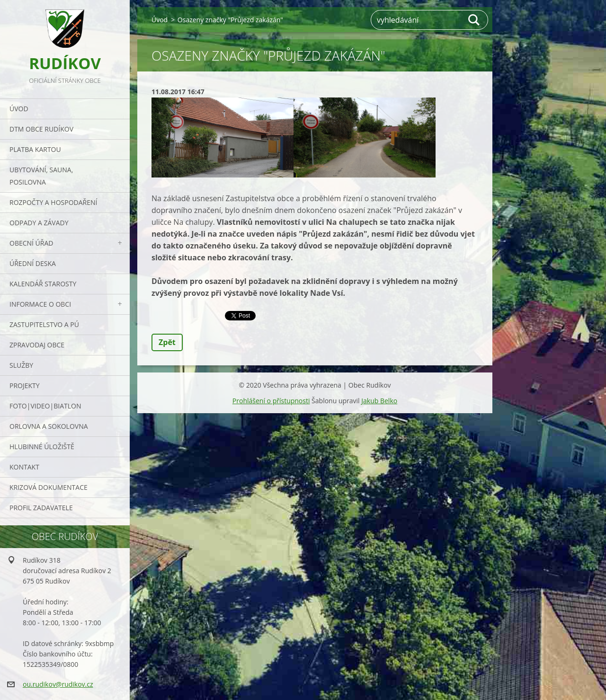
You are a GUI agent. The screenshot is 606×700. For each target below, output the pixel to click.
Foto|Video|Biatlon (45, 406)
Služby (21, 365)
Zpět (167, 342)
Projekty (25, 385)
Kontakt (24, 467)
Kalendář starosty (43, 284)
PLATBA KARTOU (35, 149)
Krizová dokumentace (49, 487)
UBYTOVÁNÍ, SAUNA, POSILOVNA (41, 176)
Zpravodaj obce (37, 345)
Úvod (19, 109)
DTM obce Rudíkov (41, 129)
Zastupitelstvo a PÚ (44, 324)
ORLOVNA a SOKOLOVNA (49, 426)
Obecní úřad (31, 243)
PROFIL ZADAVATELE (41, 508)
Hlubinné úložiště (42, 447)
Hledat (474, 20)
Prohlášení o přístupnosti (271, 401)
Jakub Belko (379, 401)
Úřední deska (33, 263)
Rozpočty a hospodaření (53, 202)
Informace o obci (40, 304)
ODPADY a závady (39, 223)
